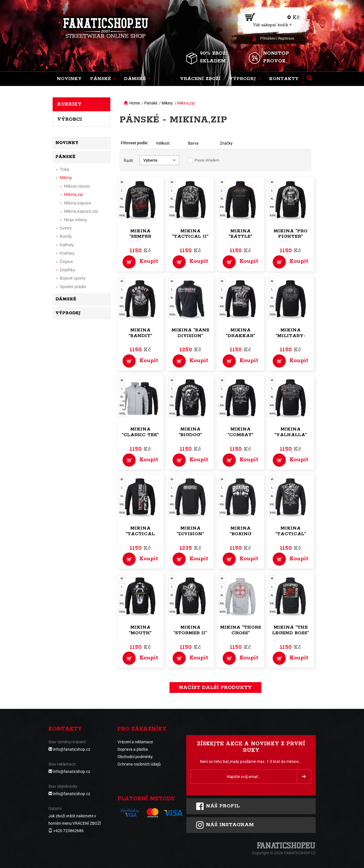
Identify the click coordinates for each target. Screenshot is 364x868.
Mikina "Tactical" (291, 531)
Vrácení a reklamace (135, 742)
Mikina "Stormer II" (190, 630)
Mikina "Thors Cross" (241, 630)
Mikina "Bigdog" (190, 432)
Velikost (163, 143)
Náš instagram (225, 825)
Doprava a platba (133, 749)
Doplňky (67, 270)
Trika (64, 169)
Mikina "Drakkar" (240, 333)
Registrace (286, 38)
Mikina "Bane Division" (190, 333)
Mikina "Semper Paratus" (140, 237)
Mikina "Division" (190, 531)
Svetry (66, 228)
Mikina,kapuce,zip (81, 211)
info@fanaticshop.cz (72, 749)
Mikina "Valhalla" (291, 432)
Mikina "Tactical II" (190, 234)
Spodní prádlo (73, 287)
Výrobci (70, 119)
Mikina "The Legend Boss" (290, 630)
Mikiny (167, 103)
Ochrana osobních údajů (139, 764)
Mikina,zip (186, 103)
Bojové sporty (73, 278)
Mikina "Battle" (240, 234)
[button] (103, 79)
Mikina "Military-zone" (290, 336)
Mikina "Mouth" (140, 630)
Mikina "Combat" (240, 432)
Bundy (66, 236)
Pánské (151, 103)
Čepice (66, 261)
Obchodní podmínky (135, 757)
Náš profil (218, 806)
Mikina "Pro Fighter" (290, 234)
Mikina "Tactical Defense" (140, 534)
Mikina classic (77, 186)
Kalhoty (67, 245)
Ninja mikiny (76, 220)
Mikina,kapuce (78, 203)
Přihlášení (268, 38)
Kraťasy (67, 253)
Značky (226, 143)
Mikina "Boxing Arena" (241, 534)
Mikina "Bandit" (140, 333)
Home (135, 103)
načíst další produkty (215, 688)
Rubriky (69, 104)
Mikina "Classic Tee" (140, 432)
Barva (193, 143)
